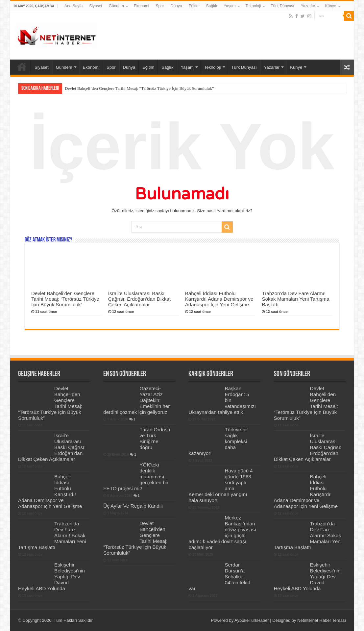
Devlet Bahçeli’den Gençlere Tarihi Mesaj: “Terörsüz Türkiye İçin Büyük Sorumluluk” (139, 88)
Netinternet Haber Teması (322, 620)
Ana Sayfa (73, 6)
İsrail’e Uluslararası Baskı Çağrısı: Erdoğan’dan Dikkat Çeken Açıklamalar (139, 299)
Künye (330, 6)
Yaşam (230, 6)
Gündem (116, 6)
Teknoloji (253, 6)
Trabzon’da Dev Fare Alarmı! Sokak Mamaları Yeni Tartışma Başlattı (295, 299)
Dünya (176, 6)
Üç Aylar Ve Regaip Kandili (133, 506)
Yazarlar (308, 6)
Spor (160, 6)
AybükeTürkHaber (252, 620)
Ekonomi (142, 6)
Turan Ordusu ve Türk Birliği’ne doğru (155, 438)
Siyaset (96, 6)
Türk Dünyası (282, 6)
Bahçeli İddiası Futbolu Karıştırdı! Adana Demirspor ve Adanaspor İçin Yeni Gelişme (219, 299)
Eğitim (194, 6)
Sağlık (212, 6)
